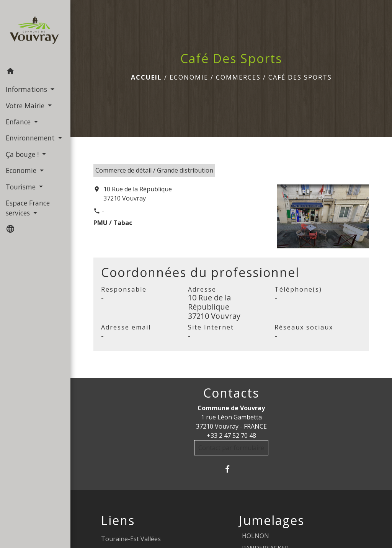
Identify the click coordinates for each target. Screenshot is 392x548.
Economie (189, 77)
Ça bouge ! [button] (23, 154)
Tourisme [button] (22, 187)
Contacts (231, 393)
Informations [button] (27, 89)
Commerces (238, 77)
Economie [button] (22, 170)
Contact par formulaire (231, 448)
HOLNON (256, 536)
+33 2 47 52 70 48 (231, 435)
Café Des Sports (300, 77)
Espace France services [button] (28, 208)
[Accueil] (35, 32)
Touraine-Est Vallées (131, 539)
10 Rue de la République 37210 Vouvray (138, 194)
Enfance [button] (19, 122)
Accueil (146, 77)
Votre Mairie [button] (26, 106)
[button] (35, 72)
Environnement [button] (31, 138)
